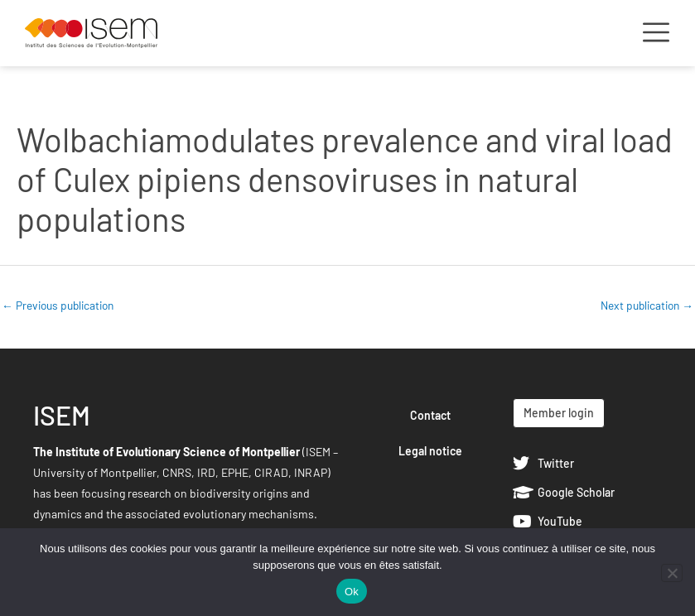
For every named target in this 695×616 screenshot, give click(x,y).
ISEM (62, 415)
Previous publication (58, 305)
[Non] (672, 573)
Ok (352, 592)
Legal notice (430, 451)
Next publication (647, 305)
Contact (430, 415)
